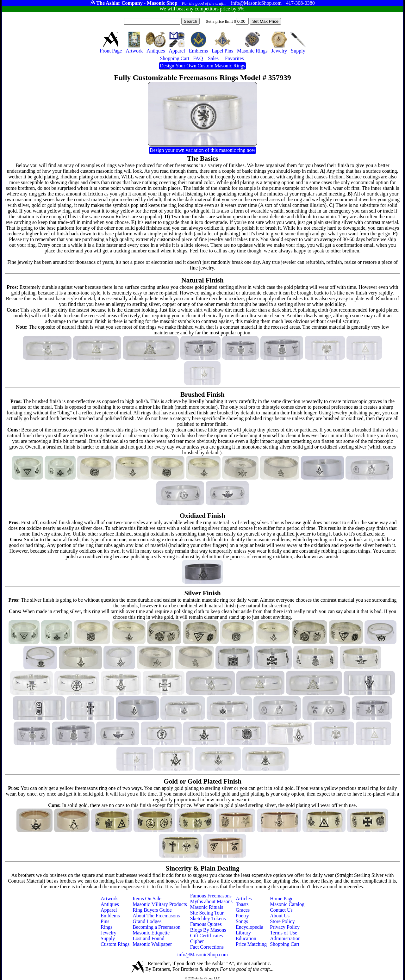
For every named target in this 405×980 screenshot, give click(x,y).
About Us (280, 916)
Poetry (242, 916)
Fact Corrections (207, 947)
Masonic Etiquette (151, 933)
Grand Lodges (147, 921)
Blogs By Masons (208, 930)
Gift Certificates (207, 936)
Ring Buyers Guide (152, 910)
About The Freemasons (156, 916)
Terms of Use (283, 933)
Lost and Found (148, 938)
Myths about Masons (211, 901)
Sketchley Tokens (208, 918)
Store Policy (282, 921)
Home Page (282, 899)
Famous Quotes (206, 924)
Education (246, 938)
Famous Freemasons (211, 896)
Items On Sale (147, 899)
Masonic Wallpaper (152, 944)
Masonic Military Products (160, 904)
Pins (105, 921)
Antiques (110, 904)
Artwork (109, 899)
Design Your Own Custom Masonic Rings (202, 66)
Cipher (197, 941)
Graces (243, 910)
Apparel (109, 910)
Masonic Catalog (287, 904)
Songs (242, 921)
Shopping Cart (285, 944)
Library (243, 933)
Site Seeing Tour (207, 913)
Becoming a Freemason (156, 927)
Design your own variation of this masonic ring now (202, 150)
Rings (106, 927)
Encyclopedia (249, 927)
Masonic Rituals (207, 907)
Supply (108, 938)
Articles (244, 899)
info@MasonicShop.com (202, 955)
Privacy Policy (285, 927)
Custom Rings (115, 944)
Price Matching (251, 944)
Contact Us (281, 910)
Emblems (110, 916)
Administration (285, 938)
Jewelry (109, 933)
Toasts (242, 904)
